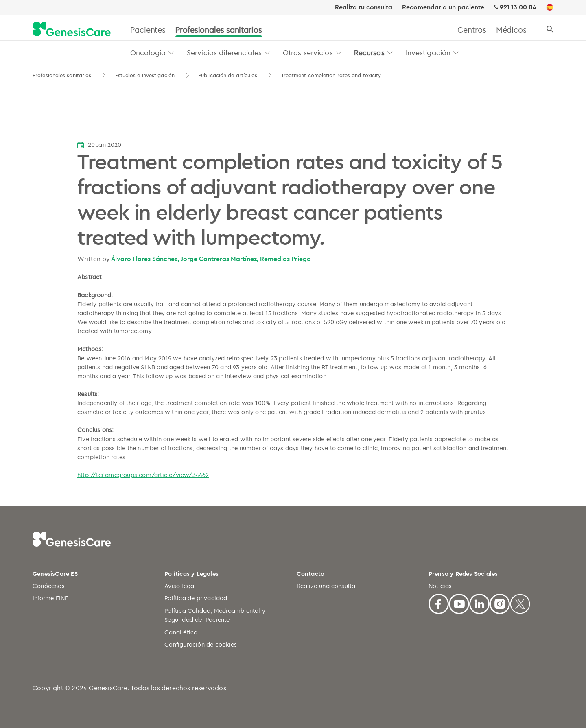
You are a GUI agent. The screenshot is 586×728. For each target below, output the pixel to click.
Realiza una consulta (326, 586)
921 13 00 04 (518, 7)
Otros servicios (308, 52)
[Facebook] (439, 603)
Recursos (369, 52)
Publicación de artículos (228, 75)
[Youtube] (459, 603)
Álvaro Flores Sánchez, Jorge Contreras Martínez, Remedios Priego (211, 259)
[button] (172, 53)
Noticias (440, 586)
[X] (520, 603)
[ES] (550, 8)
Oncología (148, 52)
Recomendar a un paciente (443, 7)
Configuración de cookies (201, 644)
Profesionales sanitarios (219, 29)
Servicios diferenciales (224, 52)
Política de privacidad (196, 598)
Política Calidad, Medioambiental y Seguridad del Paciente (215, 615)
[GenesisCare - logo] (72, 29)
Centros (472, 29)
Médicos (511, 29)
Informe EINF (50, 598)
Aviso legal (180, 586)
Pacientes (148, 29)
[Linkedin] (479, 603)
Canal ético (181, 632)
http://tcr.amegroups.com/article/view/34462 (143, 475)
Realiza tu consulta (364, 7)
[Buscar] (550, 29)
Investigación (428, 52)
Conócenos (49, 586)
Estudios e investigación (145, 75)
